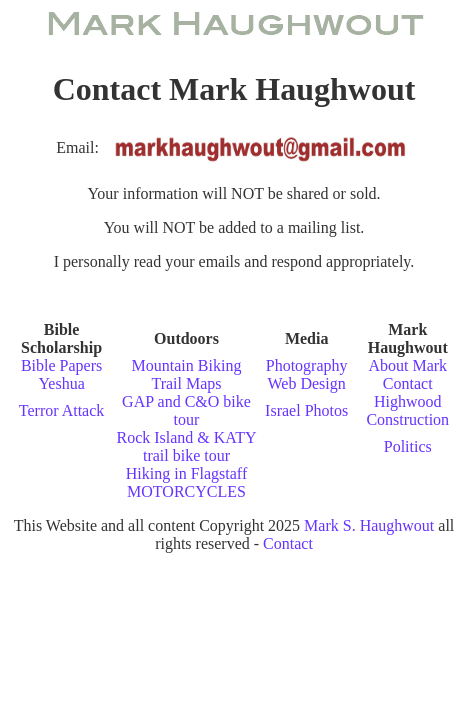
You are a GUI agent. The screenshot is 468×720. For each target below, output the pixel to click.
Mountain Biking (187, 365)
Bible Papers (61, 365)
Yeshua (61, 383)
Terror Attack (62, 410)
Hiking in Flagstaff (186, 473)
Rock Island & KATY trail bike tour (186, 446)
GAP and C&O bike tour (186, 410)
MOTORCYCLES (186, 491)
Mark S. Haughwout (369, 525)
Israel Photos (306, 410)
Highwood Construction (407, 410)
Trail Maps (186, 383)
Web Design (307, 383)
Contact (408, 383)
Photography (307, 365)
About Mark (407, 365)
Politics (408, 446)
